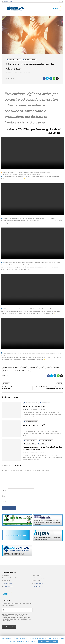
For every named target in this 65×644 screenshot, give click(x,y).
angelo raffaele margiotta (11, 368)
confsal (24, 368)
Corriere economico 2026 (34, 427)
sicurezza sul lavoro (19, 370)
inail (42, 368)
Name (4, 490)
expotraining (33, 368)
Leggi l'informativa (51, 641)
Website (4, 502)
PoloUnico (6, 370)
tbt (29, 370)
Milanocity (57, 368)
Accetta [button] (41, 641)
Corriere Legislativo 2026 (34, 408)
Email (4, 496)
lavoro (48, 368)
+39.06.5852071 (8, 586)
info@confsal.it (8, 1)
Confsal (9, 72)
